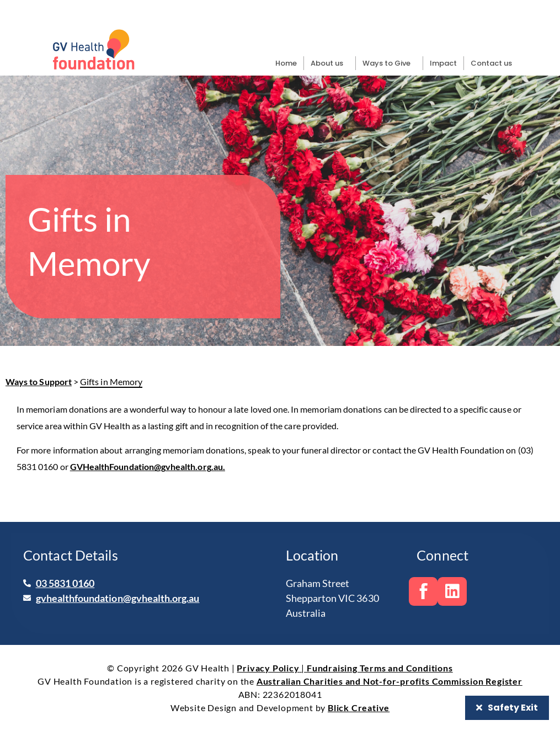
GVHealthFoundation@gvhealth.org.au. (148, 466)
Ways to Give (389, 63)
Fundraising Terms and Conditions (380, 668)
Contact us (491, 63)
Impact (443, 63)
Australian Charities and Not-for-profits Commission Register (390, 681)
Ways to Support (39, 381)
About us (330, 63)
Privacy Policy (268, 668)
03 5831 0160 (65, 583)
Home (286, 63)
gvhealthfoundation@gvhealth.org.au (118, 598)
